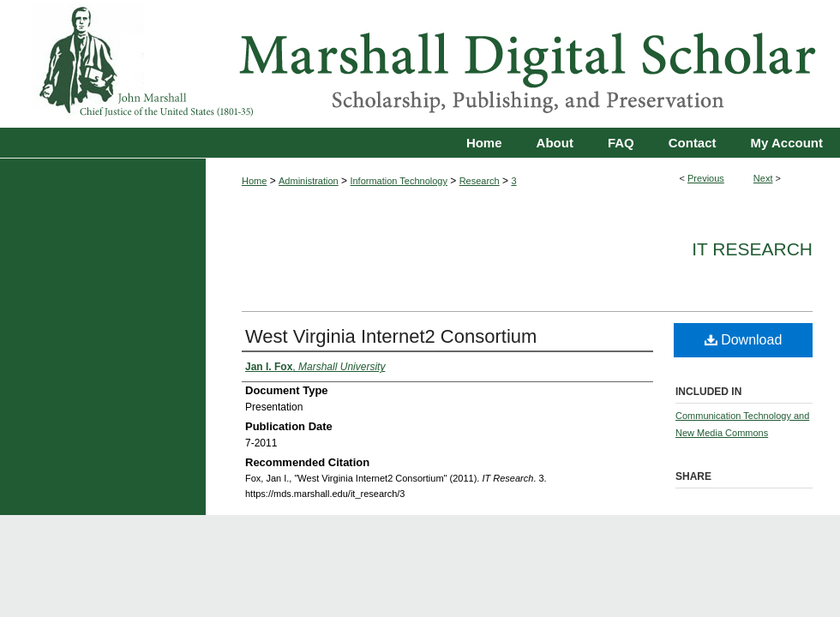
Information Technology (399, 181)
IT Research (752, 249)
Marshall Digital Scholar (420, 64)
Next (763, 178)
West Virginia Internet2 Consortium (391, 336)
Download (744, 340)
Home (254, 181)
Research (480, 181)
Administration (309, 181)
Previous (706, 178)
